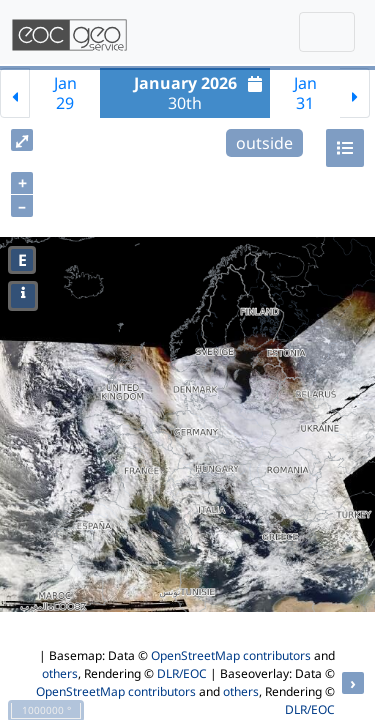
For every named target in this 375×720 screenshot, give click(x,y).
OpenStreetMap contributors (231, 655)
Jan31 (305, 93)
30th (201, 93)
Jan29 (65, 93)
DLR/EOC (182, 673)
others (60, 673)
